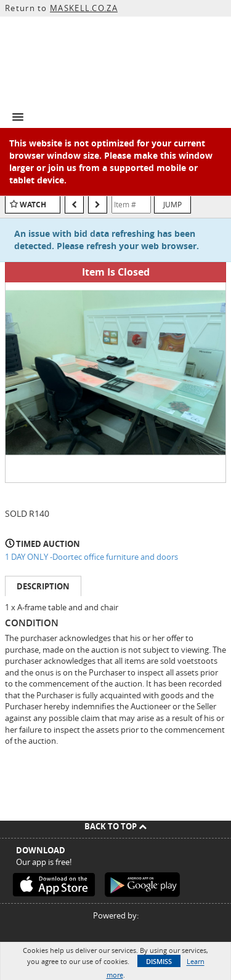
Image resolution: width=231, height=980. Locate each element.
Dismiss (159, 961)
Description (43, 586)
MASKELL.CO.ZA (84, 8)
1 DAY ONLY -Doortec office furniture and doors (91, 557)
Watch (33, 205)
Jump (172, 204)
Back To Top (115, 826)
